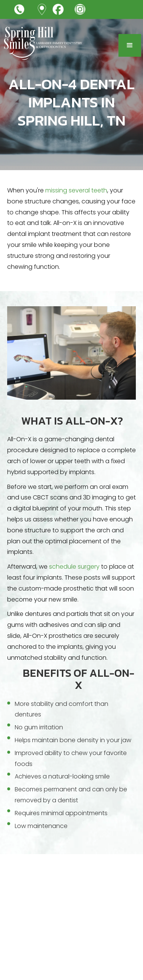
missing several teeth (76, 190)
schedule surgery (74, 567)
